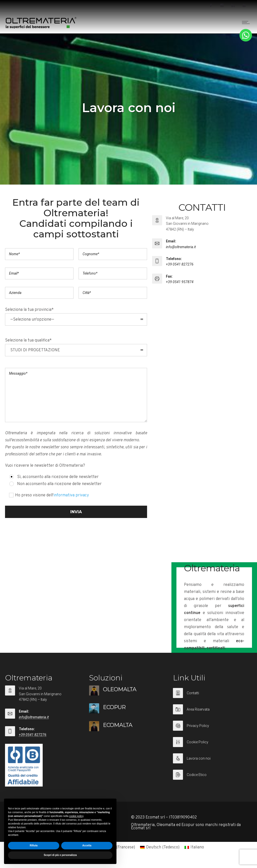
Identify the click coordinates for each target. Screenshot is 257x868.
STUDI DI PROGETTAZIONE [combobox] (35, 350)
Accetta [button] (87, 845)
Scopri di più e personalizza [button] (60, 855)
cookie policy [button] (76, 816)
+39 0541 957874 (180, 282)
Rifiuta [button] (34, 845)
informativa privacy (71, 495)
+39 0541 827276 (180, 264)
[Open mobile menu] (247, 22)
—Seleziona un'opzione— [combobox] (32, 320)
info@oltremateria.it (181, 247)
